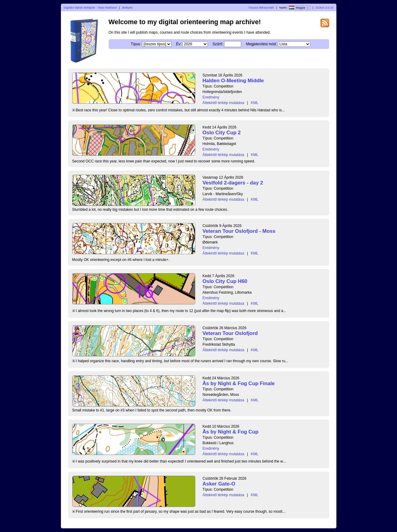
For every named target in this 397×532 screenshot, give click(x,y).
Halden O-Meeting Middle (233, 81)
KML (255, 103)
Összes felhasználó (261, 7)
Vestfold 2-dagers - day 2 (233, 183)
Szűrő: (218, 44)
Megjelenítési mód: (262, 44)
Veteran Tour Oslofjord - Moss (239, 231)
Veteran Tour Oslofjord (230, 333)
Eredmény (211, 97)
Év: (179, 44)
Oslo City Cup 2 (222, 133)
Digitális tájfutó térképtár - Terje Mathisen (90, 7)
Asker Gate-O (219, 484)
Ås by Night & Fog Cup (231, 432)
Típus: (136, 44)
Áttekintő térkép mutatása (223, 103)
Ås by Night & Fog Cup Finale (239, 383)
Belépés (127, 7)
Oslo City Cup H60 (225, 281)
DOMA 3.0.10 (324, 7)
